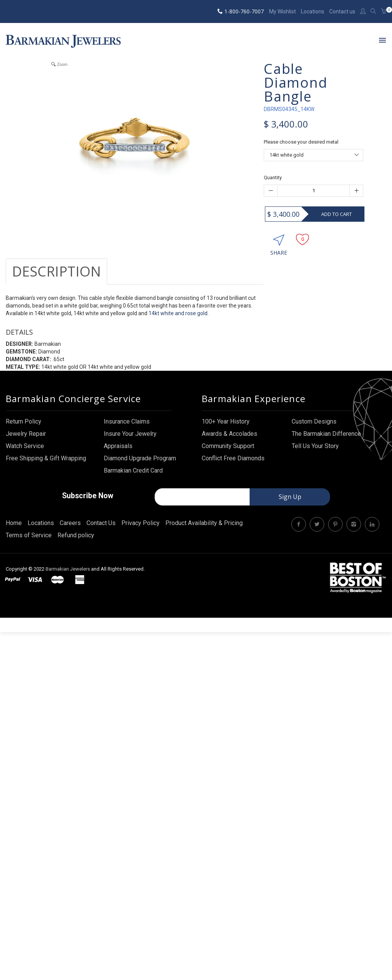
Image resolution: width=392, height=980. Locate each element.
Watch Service (25, 453)
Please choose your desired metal (301, 142)
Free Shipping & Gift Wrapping (46, 465)
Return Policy (24, 428)
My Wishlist (283, 11)
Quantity (273, 178)
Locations (313, 11)
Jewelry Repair (26, 441)
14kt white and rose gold (178, 313)
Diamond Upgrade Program (140, 465)
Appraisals (118, 453)
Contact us (342, 11)
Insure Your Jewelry (130, 441)
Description (56, 271)
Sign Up (290, 504)
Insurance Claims (127, 428)
